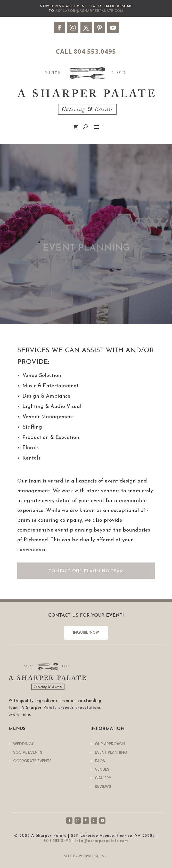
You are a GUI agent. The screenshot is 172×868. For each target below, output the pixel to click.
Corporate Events (32, 761)
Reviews (103, 786)
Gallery (103, 778)
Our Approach (110, 744)
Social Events (28, 752)
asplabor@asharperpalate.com (89, 11)
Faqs (100, 761)
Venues (102, 769)
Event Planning (111, 752)
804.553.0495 (57, 841)
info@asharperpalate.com (102, 841)
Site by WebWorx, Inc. (86, 856)
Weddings (24, 744)
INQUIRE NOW (86, 633)
